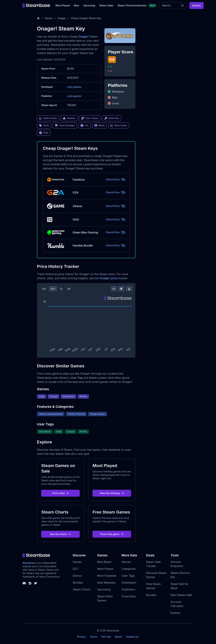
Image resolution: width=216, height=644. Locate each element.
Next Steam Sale (181, 595)
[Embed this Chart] (114, 289)
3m (44, 289)
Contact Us (132, 637)
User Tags (128, 576)
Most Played (63, 5)
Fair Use (106, 637)
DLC (75, 569)
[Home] (38, 18)
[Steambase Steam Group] (30, 583)
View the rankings (112, 493)
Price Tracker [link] (90, 118)
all (69, 289)
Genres (126, 562)
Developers (129, 583)
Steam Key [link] (112, 118)
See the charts (61, 534)
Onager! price (109, 278)
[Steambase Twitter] (36, 583)
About (118, 637)
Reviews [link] (69, 118)
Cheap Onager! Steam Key (86, 18)
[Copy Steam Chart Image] (121, 289)
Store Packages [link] (65, 125)
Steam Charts (81, 589)
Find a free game (112, 534)
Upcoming (89, 5)
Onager (62, 18)
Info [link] (85, 125)
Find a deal (61, 493)
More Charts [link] (119, 125)
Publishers (128, 589)
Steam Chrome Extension (132, 5)
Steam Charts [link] (48, 118)
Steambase (29, 563)
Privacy (81, 637)
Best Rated (104, 562)
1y (61, 289)
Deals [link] (44, 125)
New (76, 5)
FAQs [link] (44, 133)
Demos (77, 576)
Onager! (83, 36)
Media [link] (99, 125)
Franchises (129, 596)
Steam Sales (106, 5)
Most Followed (107, 576)
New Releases (106, 583)
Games (49, 18)
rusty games (74, 87)
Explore (197, 5)
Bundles (78, 583)
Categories (129, 569)
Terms (94, 637)
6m (53, 289)
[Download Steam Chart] (129, 289)
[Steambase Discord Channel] (24, 583)
